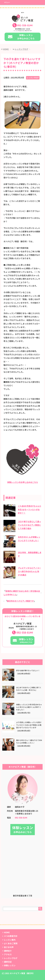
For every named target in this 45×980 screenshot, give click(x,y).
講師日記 (8, 962)
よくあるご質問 (11, 943)
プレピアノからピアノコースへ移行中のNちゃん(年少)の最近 (29, 572)
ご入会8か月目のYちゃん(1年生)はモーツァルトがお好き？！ (29, 510)
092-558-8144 (25, 633)
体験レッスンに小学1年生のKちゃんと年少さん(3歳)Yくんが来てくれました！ (29, 707)
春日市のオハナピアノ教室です (20, 601)
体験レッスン (10, 965)
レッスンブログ (33, 78)
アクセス (8, 954)
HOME (7, 932)
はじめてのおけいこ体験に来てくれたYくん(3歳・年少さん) (29, 689)
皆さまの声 (9, 947)
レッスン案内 (10, 940)
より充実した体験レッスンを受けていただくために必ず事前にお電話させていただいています (29, 725)
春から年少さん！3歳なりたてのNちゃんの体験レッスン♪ (29, 742)
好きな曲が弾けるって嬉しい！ (28, 671)
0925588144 (25, 25)
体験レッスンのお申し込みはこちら (23, 482)
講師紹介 (8, 951)
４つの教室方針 (11, 936)
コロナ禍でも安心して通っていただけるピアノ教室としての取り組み (29, 525)
